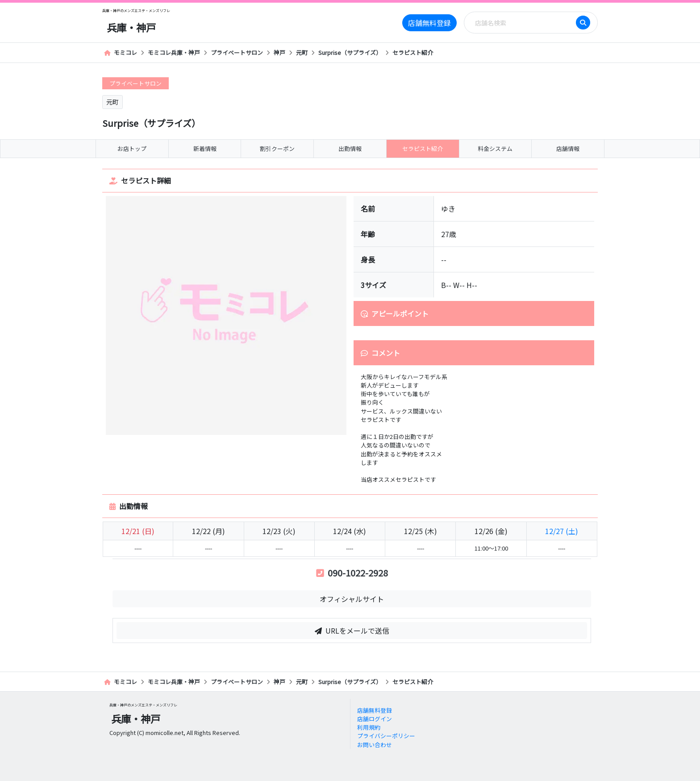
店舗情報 (568, 148)
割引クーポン (277, 148)
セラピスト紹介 (413, 52)
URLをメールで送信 (352, 631)
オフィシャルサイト (352, 599)
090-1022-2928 (352, 573)
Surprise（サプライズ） (350, 52)
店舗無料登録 (429, 23)
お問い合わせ (375, 745)
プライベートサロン (237, 52)
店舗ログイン (375, 719)
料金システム (495, 148)
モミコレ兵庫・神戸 (174, 52)
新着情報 (205, 148)
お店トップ (132, 148)
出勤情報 (350, 148)
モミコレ (121, 52)
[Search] (523, 23)
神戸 (279, 52)
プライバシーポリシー (386, 736)
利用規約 (369, 727)
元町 (302, 52)
